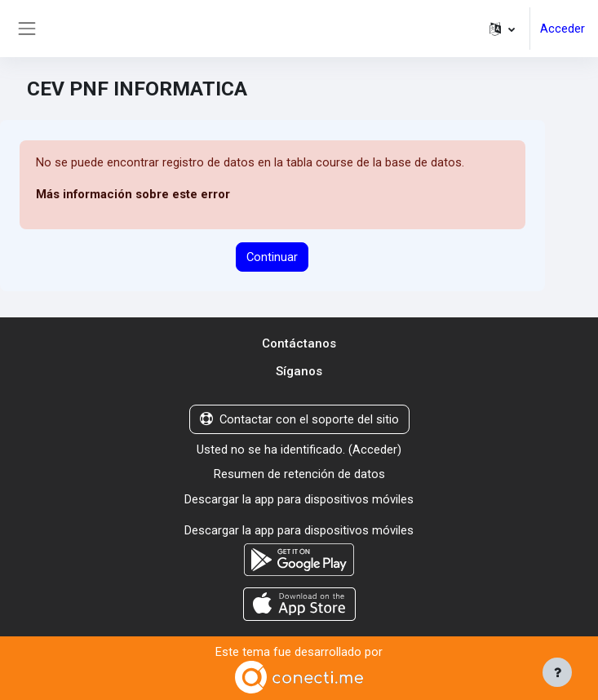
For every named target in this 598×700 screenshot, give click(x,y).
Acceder (563, 29)
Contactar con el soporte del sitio (299, 419)
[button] (502, 29)
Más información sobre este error (133, 194)
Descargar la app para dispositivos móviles (299, 499)
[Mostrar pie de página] (557, 672)
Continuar (272, 257)
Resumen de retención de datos (299, 474)
